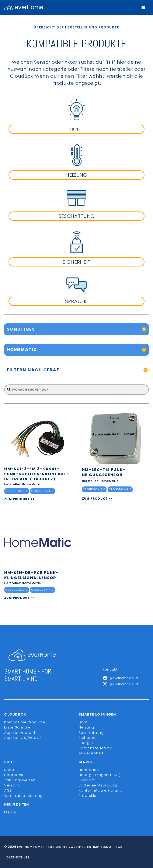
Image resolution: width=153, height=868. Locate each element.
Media (10, 812)
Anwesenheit (91, 753)
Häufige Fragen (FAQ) (100, 775)
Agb (119, 847)
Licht (83, 722)
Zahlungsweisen (20, 780)
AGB (8, 790)
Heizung (86, 727)
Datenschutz (18, 857)
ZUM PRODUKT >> (20, 499)
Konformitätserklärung (101, 790)
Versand (12, 785)
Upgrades (14, 775)
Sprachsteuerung (96, 748)
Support (87, 780)
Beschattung (91, 733)
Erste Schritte (17, 727)
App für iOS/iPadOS (23, 738)
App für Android (20, 733)
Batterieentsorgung (98, 785)
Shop (9, 770)
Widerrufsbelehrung (24, 796)
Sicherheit (88, 738)
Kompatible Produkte (25, 722)
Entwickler (88, 796)
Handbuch (89, 770)
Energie (86, 743)
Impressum (102, 847)
